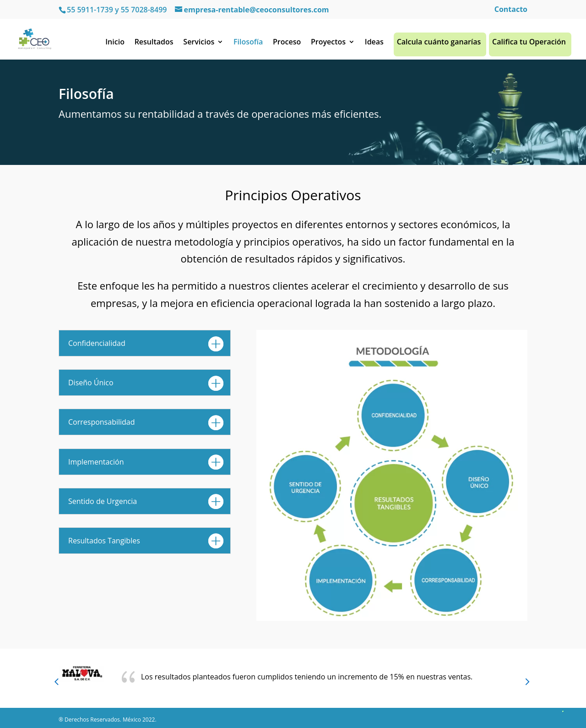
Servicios (199, 44)
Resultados (154, 44)
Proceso (287, 44)
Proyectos (328, 44)
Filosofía (248, 44)
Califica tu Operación (529, 44)
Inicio (115, 44)
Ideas (374, 44)
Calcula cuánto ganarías (439, 44)
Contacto (511, 10)
